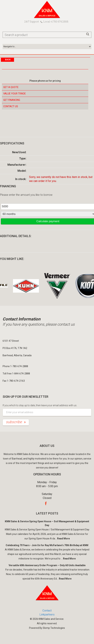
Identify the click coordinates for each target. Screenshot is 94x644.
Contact (47, 611)
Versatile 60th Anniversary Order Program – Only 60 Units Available (47, 565)
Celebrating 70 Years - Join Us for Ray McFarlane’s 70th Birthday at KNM (47, 545)
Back (8, 60)
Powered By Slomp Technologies (47, 628)
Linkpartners (47, 615)
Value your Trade (15, 94)
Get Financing (12, 100)
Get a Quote (11, 87)
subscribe (16, 422)
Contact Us (11, 106)
